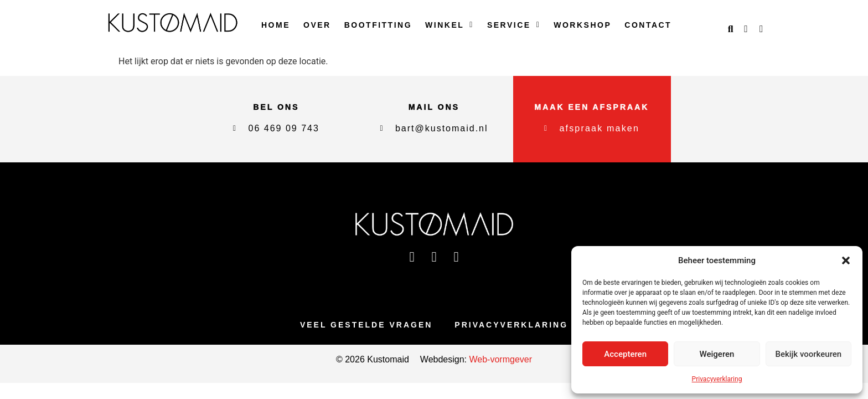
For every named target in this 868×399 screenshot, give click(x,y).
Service (514, 25)
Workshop (582, 25)
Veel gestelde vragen (366, 325)
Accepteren (625, 354)
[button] (846, 260)
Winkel (449, 25)
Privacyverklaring (717, 379)
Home (276, 25)
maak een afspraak (592, 107)
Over (317, 25)
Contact (648, 25)
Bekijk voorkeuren (808, 354)
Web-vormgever (499, 360)
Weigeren (717, 354)
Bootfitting (378, 25)
